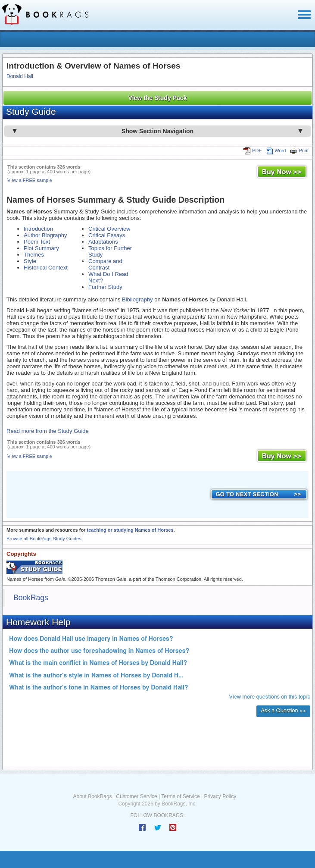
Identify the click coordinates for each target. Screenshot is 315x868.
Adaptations (103, 242)
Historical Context (46, 268)
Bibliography (137, 299)
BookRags (31, 598)
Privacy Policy (220, 796)
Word (276, 150)
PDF (253, 150)
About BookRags (93, 796)
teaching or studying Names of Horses (130, 530)
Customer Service (136, 796)
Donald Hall (20, 76)
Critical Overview (109, 229)
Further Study (105, 287)
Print (299, 150)
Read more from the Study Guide (48, 431)
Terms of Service (180, 796)
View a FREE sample (30, 180)
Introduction (38, 229)
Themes (34, 255)
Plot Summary (41, 248)
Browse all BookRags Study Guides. (45, 539)
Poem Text (37, 242)
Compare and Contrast (105, 264)
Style (30, 261)
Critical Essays (107, 235)
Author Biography (45, 235)
